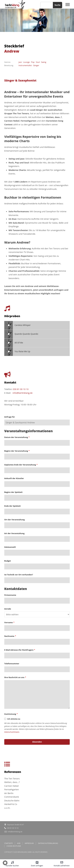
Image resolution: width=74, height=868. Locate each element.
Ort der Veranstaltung (14, 520)
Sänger (36, 65)
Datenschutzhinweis (12, 732)
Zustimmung (11, 714)
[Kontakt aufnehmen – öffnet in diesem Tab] (62, 864)
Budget (8, 561)
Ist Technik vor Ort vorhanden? (19, 575)
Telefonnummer (12, 664)
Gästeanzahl (10, 547)
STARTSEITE (8, 843)
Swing (44, 62)
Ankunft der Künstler (14, 478)
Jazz (20, 62)
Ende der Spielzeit (12, 506)
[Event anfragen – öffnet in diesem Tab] (37, 864)
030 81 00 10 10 (21, 389)
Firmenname (10, 595)
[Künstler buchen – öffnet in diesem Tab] (12, 864)
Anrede (8, 609)
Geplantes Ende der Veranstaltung (21, 465)
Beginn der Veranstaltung (17, 451)
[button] (5, 863)
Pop (33, 62)
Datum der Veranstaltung (17, 437)
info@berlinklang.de (23, 393)
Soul (38, 62)
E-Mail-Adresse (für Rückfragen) (20, 650)
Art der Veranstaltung (14, 533)
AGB (19, 843)
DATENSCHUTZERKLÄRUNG (48, 843)
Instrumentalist (25, 65)
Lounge (26, 62)
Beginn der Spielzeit (13, 492)
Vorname (9, 622)
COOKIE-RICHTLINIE (14, 846)
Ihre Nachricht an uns (15, 677)
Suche (57, 5)
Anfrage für (10, 417)
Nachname (10, 636)
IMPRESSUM (29, 843)
